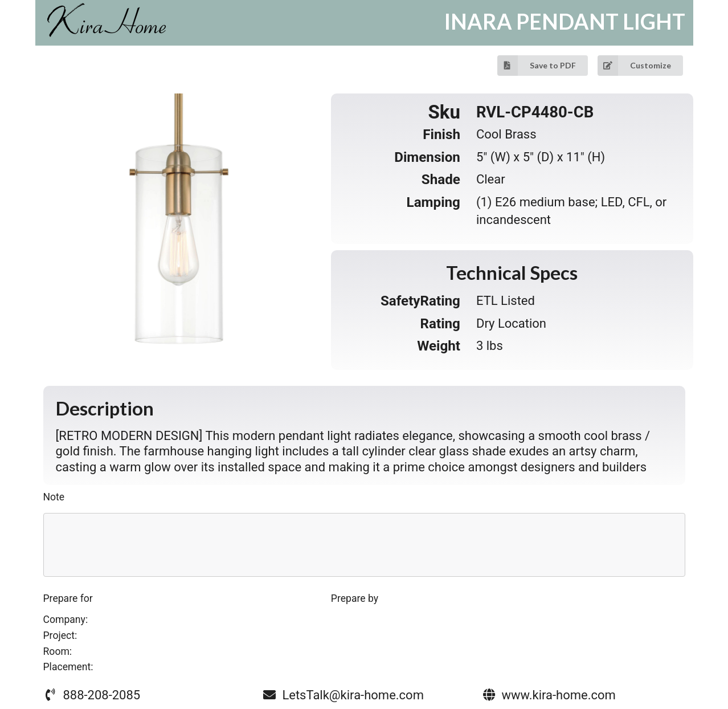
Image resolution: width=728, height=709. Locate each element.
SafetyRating (420, 301)
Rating (440, 324)
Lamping (433, 202)
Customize (634, 66)
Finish (441, 135)
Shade (441, 180)
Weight (439, 346)
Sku (444, 113)
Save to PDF (537, 66)
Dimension (427, 157)
